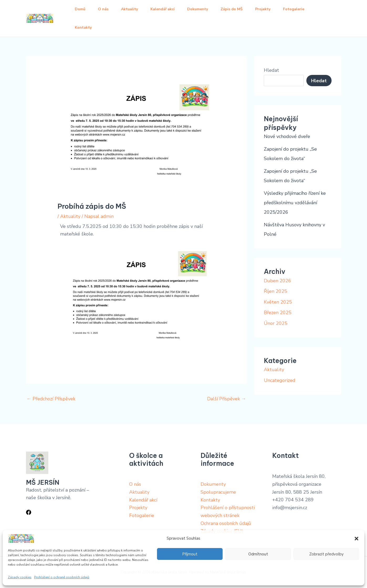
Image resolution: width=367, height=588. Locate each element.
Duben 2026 (277, 281)
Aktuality (129, 9)
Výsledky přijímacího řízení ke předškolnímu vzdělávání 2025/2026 (295, 203)
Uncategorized (280, 380)
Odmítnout (258, 554)
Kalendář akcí (162, 9)
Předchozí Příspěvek (51, 399)
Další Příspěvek (227, 399)
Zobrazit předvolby (326, 554)
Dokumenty (198, 9)
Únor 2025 (276, 323)
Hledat (271, 70)
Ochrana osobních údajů (226, 523)
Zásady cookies (20, 577)
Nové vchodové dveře (287, 136)
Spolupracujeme (218, 492)
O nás (103, 9)
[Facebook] (29, 512)
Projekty (263, 9)
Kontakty (83, 27)
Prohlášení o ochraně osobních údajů (62, 577)
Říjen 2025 (276, 291)
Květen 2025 (278, 302)
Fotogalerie (294, 9)
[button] (356, 539)
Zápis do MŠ (232, 9)
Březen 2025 (278, 313)
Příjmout (190, 554)
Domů (80, 9)
